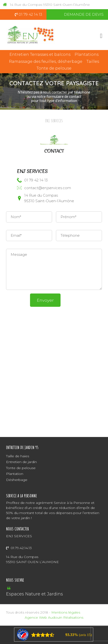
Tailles (93, 61)
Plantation (15, 474)
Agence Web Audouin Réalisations (54, 617)
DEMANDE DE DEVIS (84, 14)
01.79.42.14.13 (19, 548)
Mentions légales (66, 612)
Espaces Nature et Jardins (35, 594)
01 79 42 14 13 (28, 14)
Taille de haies (18, 456)
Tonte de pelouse (54, 68)
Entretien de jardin (21, 462)
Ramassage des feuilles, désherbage (46, 61)
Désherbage (17, 480)
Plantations (87, 54)
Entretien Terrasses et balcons (40, 54)
